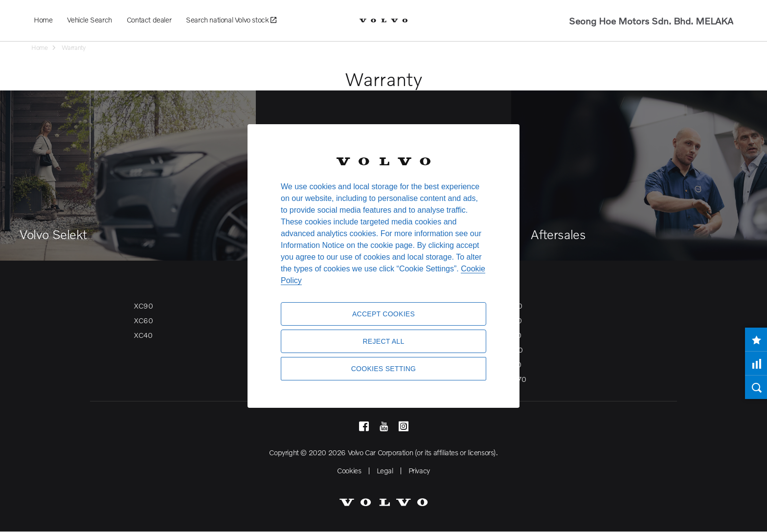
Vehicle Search (89, 20)
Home (43, 20)
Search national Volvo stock (231, 20)
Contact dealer (149, 20)
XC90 (143, 306)
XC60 (143, 320)
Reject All (383, 341)
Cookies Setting (384, 369)
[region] (383, 266)
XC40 (143, 335)
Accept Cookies (383, 314)
